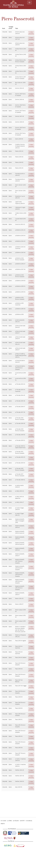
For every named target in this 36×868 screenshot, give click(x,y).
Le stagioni (16, 821)
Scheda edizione (31, 33)
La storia (10, 821)
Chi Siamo (3, 821)
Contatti (22, 821)
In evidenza (29, 821)
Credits (3, 824)
